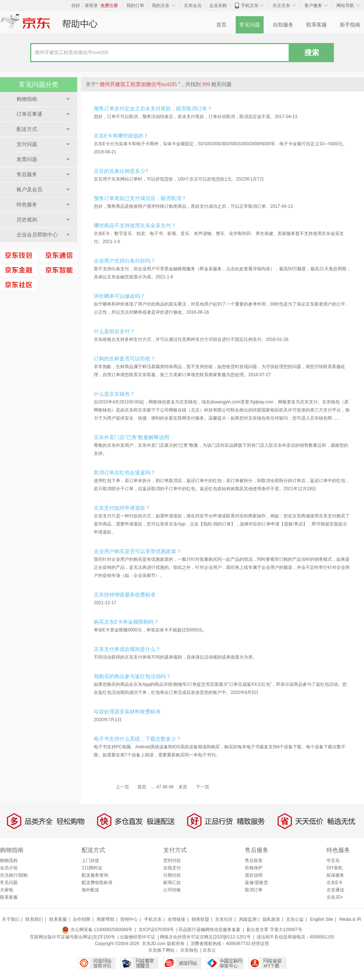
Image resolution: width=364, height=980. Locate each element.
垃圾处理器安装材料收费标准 (127, 712)
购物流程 (9, 860)
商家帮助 (106, 919)
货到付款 (172, 860)
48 (165, 787)
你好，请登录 (85, 6)
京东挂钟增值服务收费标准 (125, 595)
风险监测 (248, 919)
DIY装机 (335, 868)
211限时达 (92, 868)
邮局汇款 (172, 883)
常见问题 (250, 25)
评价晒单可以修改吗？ (119, 296)
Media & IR (350, 919)
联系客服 (317, 25)
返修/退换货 (256, 883)
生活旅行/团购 (14, 875)
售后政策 (254, 860)
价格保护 (254, 868)
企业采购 (218, 6)
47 (159, 787)
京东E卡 (335, 883)
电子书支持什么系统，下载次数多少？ (138, 739)
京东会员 (193, 6)
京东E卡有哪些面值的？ (121, 136)
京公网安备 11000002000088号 (97, 930)
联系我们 (34, 919)
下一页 (203, 787)
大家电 (7, 890)
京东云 (209, 950)
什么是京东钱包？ (114, 394)
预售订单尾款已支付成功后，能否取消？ (140, 198)
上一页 (122, 787)
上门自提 (90, 860)
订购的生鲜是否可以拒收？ (125, 359)
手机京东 (250, 6)
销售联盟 (200, 919)
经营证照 (260, 944)
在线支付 (172, 868)
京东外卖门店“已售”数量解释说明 (131, 437)
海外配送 (90, 890)
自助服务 (283, 25)
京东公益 (295, 919)
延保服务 (335, 875)
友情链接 (176, 919)
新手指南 (350, 25)
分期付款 (172, 875)
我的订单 (135, 6)
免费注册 (109, 6)
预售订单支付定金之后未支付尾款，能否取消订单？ (153, 108)
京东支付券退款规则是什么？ (127, 649)
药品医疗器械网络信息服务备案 (210, 930)
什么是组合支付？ (114, 331)
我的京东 (161, 6)
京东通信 (335, 890)
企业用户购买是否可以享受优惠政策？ (138, 551)
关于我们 (11, 919)
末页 (183, 787)
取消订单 (254, 890)
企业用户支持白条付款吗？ (125, 261)
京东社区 (224, 919)
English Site (322, 919)
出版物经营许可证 (138, 937)
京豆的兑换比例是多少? (121, 171)
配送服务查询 (95, 875)
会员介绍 (9, 868)
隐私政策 (271, 919)
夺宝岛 (333, 860)
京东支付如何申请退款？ (122, 508)
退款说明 (254, 875)
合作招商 (82, 919)
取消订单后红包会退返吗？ (125, 473)
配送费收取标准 (97, 883)
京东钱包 (189, 950)
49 (171, 787)
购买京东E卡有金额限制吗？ (126, 622)
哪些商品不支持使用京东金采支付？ (135, 225)
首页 (221, 25)
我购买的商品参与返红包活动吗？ (132, 676)
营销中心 (129, 919)
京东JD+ (335, 897)
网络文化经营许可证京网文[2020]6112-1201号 (205, 937)
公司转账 (172, 890)
